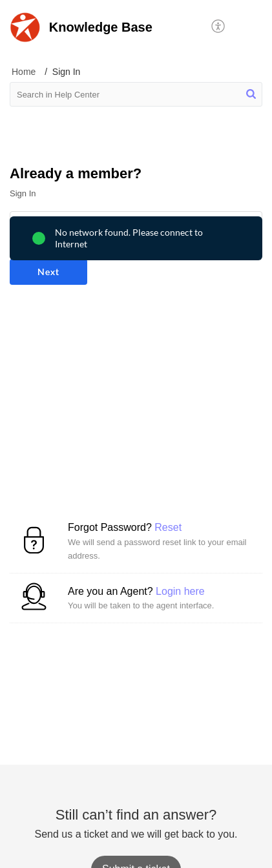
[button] (219, 27)
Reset (168, 527)
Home (24, 72)
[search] (136, 94)
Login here (180, 591)
